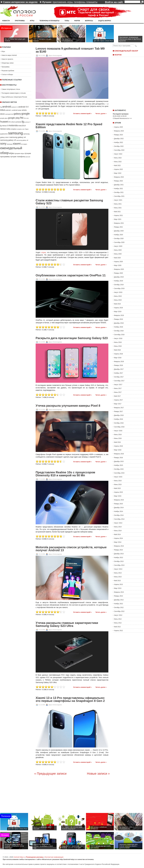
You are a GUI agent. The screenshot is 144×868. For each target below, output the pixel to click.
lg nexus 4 (27, 122)
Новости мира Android (9, 55)
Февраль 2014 (119, 546)
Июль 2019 (118, 296)
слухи (43, 252)
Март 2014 (118, 542)
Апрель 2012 (118, 631)
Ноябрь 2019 (119, 281)
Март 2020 (118, 265)
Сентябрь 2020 (119, 242)
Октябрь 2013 (119, 561)
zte (22, 144)
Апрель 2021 (118, 215)
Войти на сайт (114, 2)
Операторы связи (7, 63)
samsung (16, 133)
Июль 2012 (118, 619)
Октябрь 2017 (119, 377)
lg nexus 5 (4, 126)
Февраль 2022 (119, 177)
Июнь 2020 (118, 254)
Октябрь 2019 (119, 285)
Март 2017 (118, 404)
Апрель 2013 (118, 584)
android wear (17, 110)
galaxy (17, 114)
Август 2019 (118, 292)
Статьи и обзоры (7, 75)
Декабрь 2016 (119, 415)
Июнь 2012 (118, 623)
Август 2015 (118, 477)
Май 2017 (117, 396)
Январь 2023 (118, 135)
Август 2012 (118, 615)
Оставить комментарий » (82, 114)
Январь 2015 (118, 504)
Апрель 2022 (118, 169)
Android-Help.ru (19, 857)
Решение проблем (8, 71)
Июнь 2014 (118, 531)
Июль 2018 (118, 342)
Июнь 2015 (118, 485)
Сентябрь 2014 (119, 519)
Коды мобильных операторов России (14, 97)
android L (8, 110)
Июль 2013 (118, 573)
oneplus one (21, 129)
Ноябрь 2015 (119, 465)
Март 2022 (118, 173)
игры (70, 2)
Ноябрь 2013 (119, 558)
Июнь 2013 (118, 577)
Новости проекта (7, 59)
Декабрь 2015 (119, 461)
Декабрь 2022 (119, 139)
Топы (67, 21)
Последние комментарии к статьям (14, 93)
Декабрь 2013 (119, 554)
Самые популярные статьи (11, 89)
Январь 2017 (118, 411)
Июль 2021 (118, 204)
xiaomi (17, 144)
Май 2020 (117, 258)
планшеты (92, 2)
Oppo (27, 129)
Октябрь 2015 (119, 469)
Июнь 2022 (118, 162)
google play (14, 118)
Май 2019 (117, 304)
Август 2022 (118, 154)
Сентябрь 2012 (119, 611)
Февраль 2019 (119, 315)
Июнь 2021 (118, 208)
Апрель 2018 (118, 354)
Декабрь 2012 (119, 600)
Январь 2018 (118, 365)
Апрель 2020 (118, 262)
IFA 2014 (12, 122)
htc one (26, 118)
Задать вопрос (105, 21)
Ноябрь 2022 (119, 142)
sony (3, 144)
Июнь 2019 (118, 300)
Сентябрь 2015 (119, 473)
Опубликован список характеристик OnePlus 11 (71, 275)
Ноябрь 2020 (119, 235)
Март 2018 (118, 358)
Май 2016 (117, 442)
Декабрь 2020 (119, 231)
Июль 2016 (118, 435)
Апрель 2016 (118, 446)
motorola (13, 125)
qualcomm (4, 134)
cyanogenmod (9, 114)
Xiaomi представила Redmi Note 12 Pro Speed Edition (69, 126)
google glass (4, 118)
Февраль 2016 (119, 454)
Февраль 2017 (119, 408)
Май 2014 (117, 534)
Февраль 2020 (119, 269)
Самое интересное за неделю (20, 2)
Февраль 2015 (119, 500)
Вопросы (89, 21)
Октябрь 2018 (119, 331)
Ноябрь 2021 (119, 189)
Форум (77, 21)
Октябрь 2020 (119, 239)
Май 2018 (117, 350)
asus (2, 114)
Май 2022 (117, 166)
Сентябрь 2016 (119, 427)
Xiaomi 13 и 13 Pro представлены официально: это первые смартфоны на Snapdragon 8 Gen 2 (70, 699)
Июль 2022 (118, 158)
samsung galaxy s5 (8, 140)
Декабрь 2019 (119, 277)
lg (23, 122)
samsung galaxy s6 (22, 140)
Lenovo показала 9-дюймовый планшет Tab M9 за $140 (70, 50)
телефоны (79, 2)
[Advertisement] (128, 82)
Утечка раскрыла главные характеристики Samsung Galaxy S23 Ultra (67, 624)
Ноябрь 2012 (119, 604)
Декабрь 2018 (119, 323)
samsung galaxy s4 (18, 137)
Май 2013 (117, 581)
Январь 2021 (118, 227)
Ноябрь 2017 (119, 373)
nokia (8, 129)
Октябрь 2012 (119, 608)
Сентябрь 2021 (119, 196)
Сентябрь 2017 (119, 381)
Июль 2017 (118, 388)
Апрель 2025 (118, 127)
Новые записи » (98, 774)
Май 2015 (117, 488)
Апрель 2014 (118, 538)
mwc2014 (22, 126)
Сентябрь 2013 (119, 565)
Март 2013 (118, 588)
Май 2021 (117, 212)
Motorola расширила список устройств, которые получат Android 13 (71, 549)
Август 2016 (118, 431)
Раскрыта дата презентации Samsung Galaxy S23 (72, 338)
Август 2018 (118, 338)
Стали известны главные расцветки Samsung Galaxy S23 (69, 202)
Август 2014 (118, 523)
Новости (6, 21)
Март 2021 (118, 219)
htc (22, 118)
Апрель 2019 (118, 308)
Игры (32, 21)
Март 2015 (118, 496)
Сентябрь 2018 (119, 335)
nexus (3, 129)
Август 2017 (118, 385)
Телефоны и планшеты (49, 21)
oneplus (14, 129)
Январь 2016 (118, 458)
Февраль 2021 (119, 223)
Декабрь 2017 (119, 369)
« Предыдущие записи (50, 774)
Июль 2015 (118, 481)
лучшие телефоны (18, 157)
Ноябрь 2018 (119, 327)
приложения (59, 2)
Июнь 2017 (118, 392)
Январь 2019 (118, 319)
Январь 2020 (118, 273)
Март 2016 (118, 450)
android (7, 107)
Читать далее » (101, 114)
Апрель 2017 (118, 400)
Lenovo (18, 122)
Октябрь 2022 (119, 146)
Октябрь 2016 (119, 423)
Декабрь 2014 (119, 508)
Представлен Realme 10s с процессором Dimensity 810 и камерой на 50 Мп (65, 474)
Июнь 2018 (118, 346)
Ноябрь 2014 (119, 511)
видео (25, 144)
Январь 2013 (118, 596)
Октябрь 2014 (119, 515)
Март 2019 (118, 312)
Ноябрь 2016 (119, 419)
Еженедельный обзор (126, 51)
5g (1, 107)
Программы (20, 21)
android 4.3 (15, 107)
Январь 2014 (118, 550)
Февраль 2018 (119, 362)
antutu (24, 110)
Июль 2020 (118, 250)
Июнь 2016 (118, 438)
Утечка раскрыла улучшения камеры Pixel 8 (68, 406)
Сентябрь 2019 (119, 289)
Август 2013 (118, 569)
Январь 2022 (118, 181)
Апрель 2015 (118, 492)
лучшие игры (19, 153)
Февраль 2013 (119, 592)
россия (28, 157)
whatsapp (10, 144)
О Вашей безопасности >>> (122, 118)
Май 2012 (117, 627)
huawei (4, 122)
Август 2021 (118, 200)
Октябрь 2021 (119, 192)
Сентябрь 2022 (119, 150)
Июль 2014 (118, 527)
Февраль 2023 (119, 131)
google (26, 114)
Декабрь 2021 (119, 185)
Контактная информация (54, 857)
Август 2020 (118, 246)
